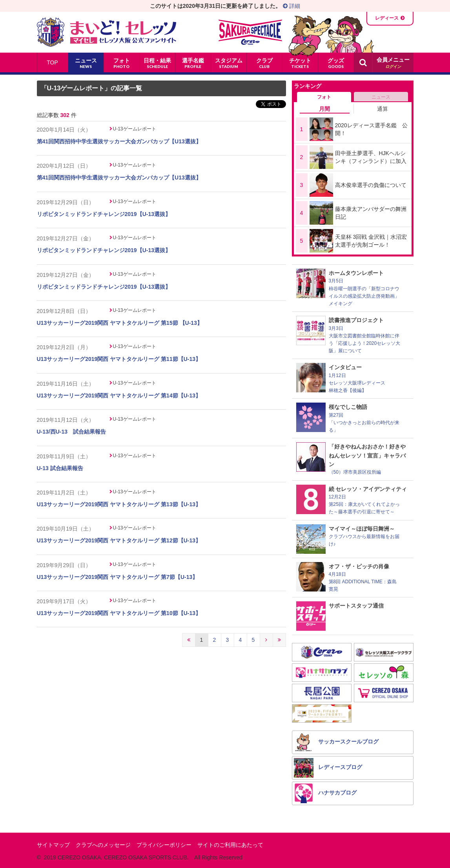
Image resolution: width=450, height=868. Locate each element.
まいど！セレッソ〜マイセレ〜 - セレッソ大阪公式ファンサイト (107, 32)
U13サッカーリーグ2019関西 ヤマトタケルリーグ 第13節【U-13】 (119, 504)
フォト (324, 97)
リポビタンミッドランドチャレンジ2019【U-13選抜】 (104, 214)
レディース (387, 18)
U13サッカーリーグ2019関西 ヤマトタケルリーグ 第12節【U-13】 (119, 540)
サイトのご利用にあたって (230, 845)
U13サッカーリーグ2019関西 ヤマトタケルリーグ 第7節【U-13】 (118, 577)
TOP (52, 62)
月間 (324, 109)
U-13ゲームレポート (135, 129)
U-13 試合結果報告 (60, 468)
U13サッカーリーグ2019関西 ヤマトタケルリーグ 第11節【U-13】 (119, 359)
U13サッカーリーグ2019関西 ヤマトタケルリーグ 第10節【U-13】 (119, 613)
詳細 (291, 6)
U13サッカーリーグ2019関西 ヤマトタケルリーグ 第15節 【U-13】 (120, 323)
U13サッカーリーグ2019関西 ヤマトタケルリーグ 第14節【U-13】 (119, 396)
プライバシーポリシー (164, 845)
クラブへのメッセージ (103, 845)
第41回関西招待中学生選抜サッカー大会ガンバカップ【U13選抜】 (119, 141)
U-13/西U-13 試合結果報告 (72, 432)
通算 (383, 109)
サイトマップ (53, 845)
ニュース (381, 97)
